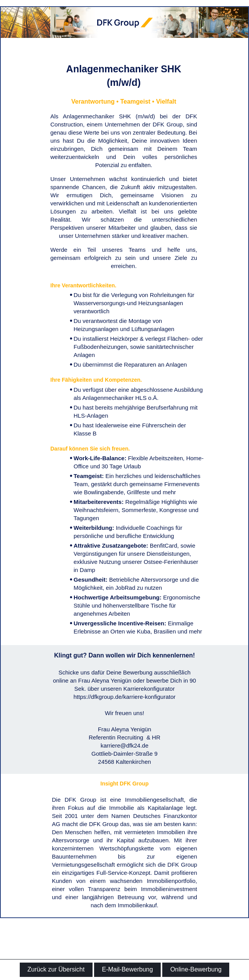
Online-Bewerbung (196, 969)
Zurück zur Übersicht (56, 969)
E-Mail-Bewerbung (127, 969)
